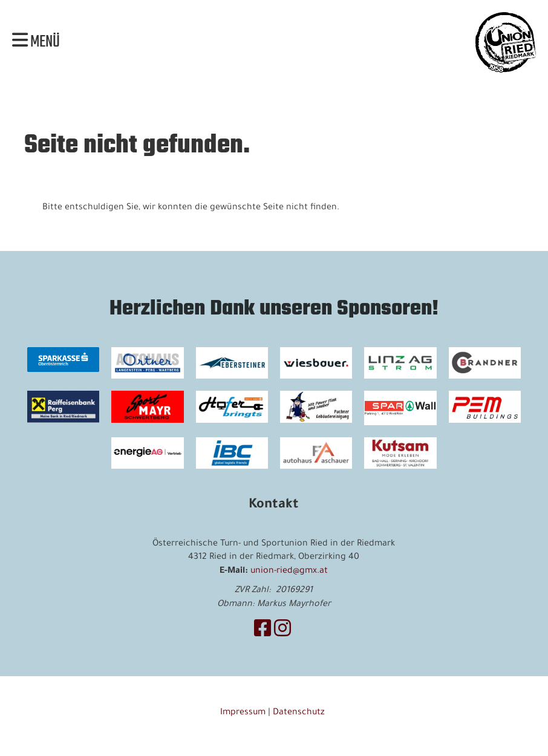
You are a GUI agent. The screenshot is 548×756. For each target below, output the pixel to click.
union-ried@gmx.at (289, 572)
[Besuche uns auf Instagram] (282, 632)
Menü (36, 42)
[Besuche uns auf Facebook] (263, 632)
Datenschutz (300, 713)
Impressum (243, 713)
